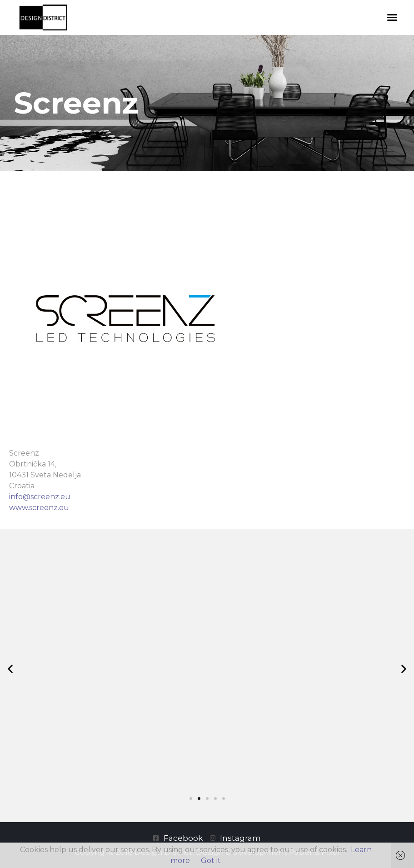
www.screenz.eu (39, 508)
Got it (211, 861)
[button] (392, 17)
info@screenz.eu (40, 497)
